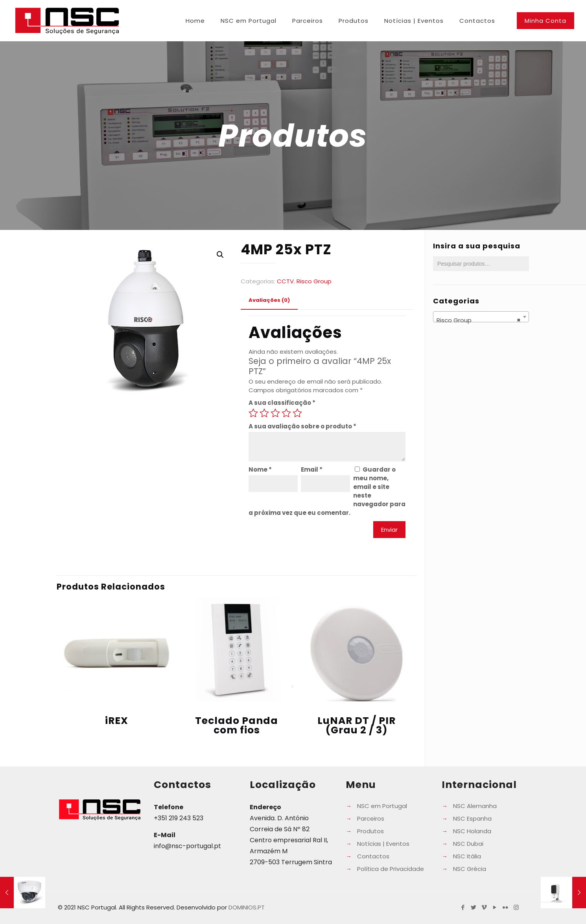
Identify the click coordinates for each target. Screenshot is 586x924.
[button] (220, 255)
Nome (260, 469)
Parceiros (371, 818)
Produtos (370, 831)
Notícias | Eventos (383, 844)
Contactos (373, 856)
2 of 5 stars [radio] (264, 413)
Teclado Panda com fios (237, 725)
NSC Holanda (472, 831)
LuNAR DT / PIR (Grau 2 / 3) (357, 725)
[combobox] (481, 317)
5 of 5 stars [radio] (297, 413)
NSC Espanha (472, 818)
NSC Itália (467, 856)
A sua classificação (282, 403)
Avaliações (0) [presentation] (269, 300)
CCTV (285, 281)
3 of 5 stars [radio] (275, 413)
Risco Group (314, 281)
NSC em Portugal (382, 806)
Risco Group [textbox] (479, 320)
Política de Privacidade (391, 869)
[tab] (269, 300)
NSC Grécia (470, 869)
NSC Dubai (468, 844)
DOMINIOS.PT (247, 907)
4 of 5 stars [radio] (286, 413)
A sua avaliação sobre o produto (302, 426)
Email (312, 469)
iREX (117, 721)
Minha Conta (545, 21)
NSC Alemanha (475, 806)
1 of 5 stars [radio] (253, 413)
